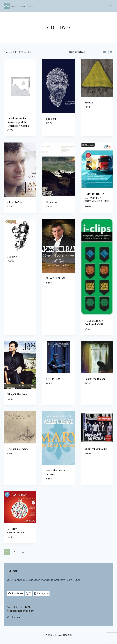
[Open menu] (111, 6)
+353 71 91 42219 (21, 607)
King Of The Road (17, 394)
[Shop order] (85, 52)
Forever (12, 257)
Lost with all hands (18, 449)
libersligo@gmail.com (22, 611)
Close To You (15, 202)
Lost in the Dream (95, 379)
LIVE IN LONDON (56, 379)
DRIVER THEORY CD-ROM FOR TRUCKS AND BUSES (97, 198)
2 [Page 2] (15, 552)
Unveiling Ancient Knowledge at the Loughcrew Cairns (18, 122)
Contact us (14, 617)
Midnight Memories (96, 449)
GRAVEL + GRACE (56, 278)
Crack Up (51, 202)
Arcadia (89, 102)
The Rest (51, 119)
